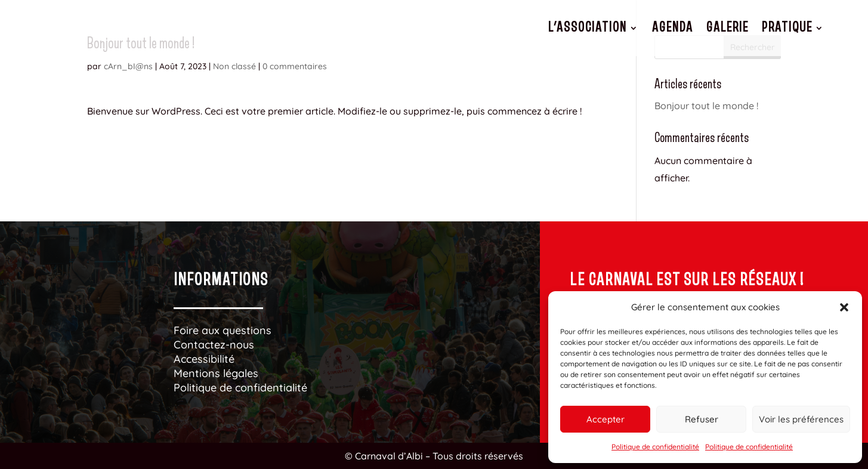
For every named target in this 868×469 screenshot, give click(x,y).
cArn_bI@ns (128, 66)
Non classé (234, 66)
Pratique (787, 28)
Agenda (673, 28)
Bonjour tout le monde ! (706, 106)
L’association (588, 28)
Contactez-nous (214, 345)
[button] (844, 307)
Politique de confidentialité (655, 447)
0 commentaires (295, 66)
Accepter (606, 419)
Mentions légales (216, 373)
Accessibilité (204, 359)
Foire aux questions (223, 330)
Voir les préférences (801, 419)
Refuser (702, 419)
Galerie (728, 28)
